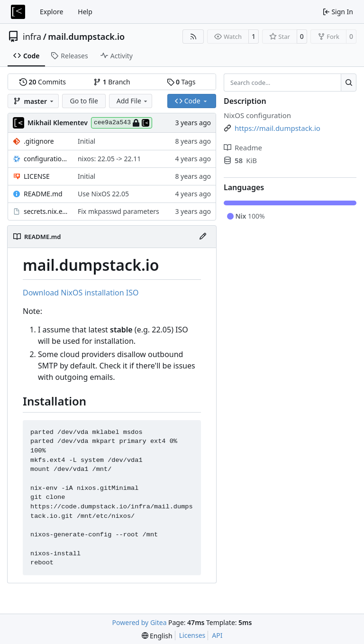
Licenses (192, 635)
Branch (112, 82)
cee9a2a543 (122, 123)
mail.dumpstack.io (86, 37)
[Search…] (349, 83)
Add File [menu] (133, 101)
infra (32, 37)
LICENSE (37, 176)
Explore (51, 12)
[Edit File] (203, 237)
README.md (43, 194)
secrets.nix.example (46, 211)
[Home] (18, 12)
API (217, 635)
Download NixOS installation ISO (81, 293)
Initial (86, 141)
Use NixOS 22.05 (103, 194)
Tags (181, 82)
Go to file (84, 101)
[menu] (157, 636)
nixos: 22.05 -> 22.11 (109, 159)
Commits (43, 82)
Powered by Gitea (140, 622)
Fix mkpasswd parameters (118, 211)
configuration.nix (46, 159)
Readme (243, 147)
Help (85, 12)
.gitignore (39, 141)
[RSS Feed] (193, 37)
